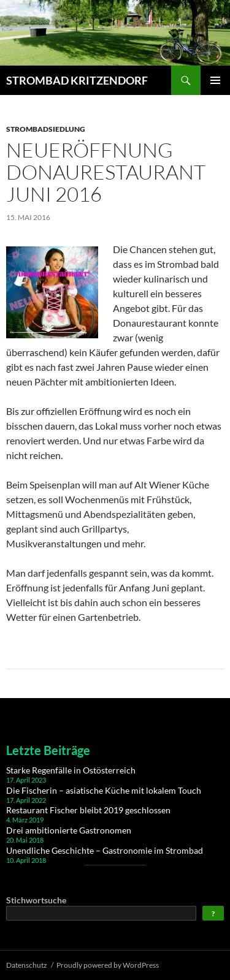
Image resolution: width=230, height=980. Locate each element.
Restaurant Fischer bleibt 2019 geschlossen (88, 810)
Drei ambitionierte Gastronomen (69, 830)
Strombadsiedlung (46, 129)
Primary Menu (215, 80)
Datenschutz (27, 965)
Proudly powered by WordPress (108, 965)
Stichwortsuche (36, 900)
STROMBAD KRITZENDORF (77, 80)
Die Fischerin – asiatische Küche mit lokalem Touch (104, 790)
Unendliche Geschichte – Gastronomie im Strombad (105, 850)
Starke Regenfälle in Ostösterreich (71, 770)
